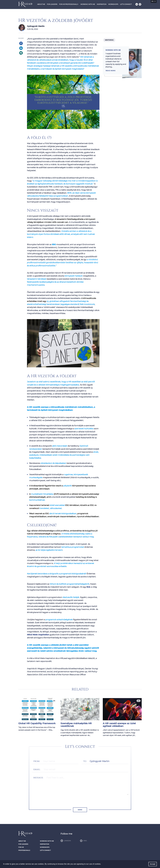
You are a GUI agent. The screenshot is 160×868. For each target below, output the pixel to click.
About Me (41, 4)
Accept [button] (153, 864)
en (152, 1)
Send (80, 810)
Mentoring (109, 40)
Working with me (88, 4)
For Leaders (52, 4)
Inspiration (102, 4)
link (88, 587)
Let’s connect (126, 4)
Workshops (113, 4)
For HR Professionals (68, 4)
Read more (111, 71)
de (155, 1)
